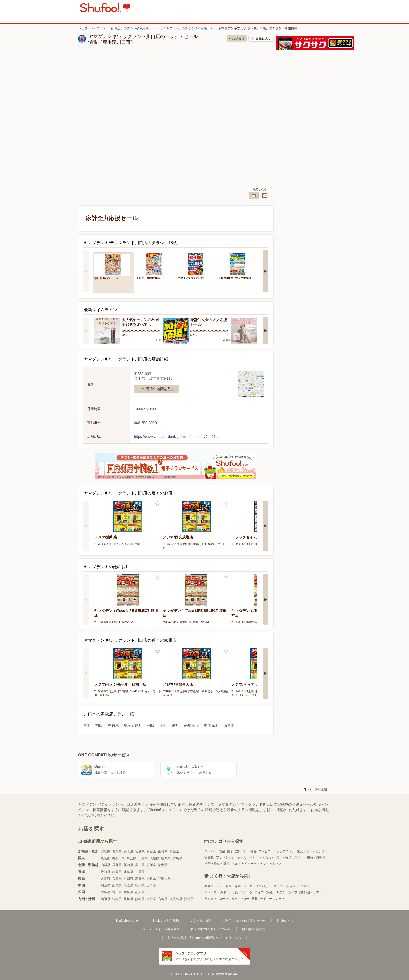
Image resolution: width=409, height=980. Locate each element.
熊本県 (140, 899)
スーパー (211, 851)
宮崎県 (163, 899)
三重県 (140, 872)
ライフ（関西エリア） (270, 892)
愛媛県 (128, 892)
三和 (255, 899)
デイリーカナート (272, 899)
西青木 (229, 725)
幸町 (163, 725)
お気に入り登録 (157, 504)
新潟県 (128, 865)
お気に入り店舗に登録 (261, 38)
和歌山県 (164, 879)
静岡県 (117, 872)
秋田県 (151, 852)
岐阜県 (128, 872)
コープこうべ (228, 899)
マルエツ (246, 892)
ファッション (225, 857)
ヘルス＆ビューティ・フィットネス (257, 864)
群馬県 (177, 858)
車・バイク (284, 857)
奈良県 (151, 879)
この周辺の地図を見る (157, 389)
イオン (305, 886)
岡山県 (105, 885)
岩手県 (128, 852)
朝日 (151, 725)
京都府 (128, 879)
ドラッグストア (284, 851)
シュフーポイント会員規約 (161, 929)
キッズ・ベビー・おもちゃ (256, 857)
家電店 (209, 857)
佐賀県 (117, 899)
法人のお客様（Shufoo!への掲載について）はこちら (204, 938)
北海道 (105, 852)
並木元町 (211, 725)
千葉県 (143, 858)
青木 (87, 725)
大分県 (151, 899)
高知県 (140, 892)
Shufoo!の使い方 (127, 921)
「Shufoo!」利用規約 (164, 921)
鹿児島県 (176, 899)
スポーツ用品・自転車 (310, 857)
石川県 (151, 865)
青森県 (117, 852)
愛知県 (105, 872)
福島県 (174, 852)
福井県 (163, 865)
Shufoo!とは (285, 921)
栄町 (176, 725)
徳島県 (105, 892)
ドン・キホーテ (236, 886)
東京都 (105, 858)
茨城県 (154, 858)
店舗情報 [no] (237, 38)
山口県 (151, 885)
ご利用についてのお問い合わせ (244, 921)
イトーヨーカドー (217, 892)
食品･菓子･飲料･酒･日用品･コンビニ (245, 851)
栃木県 (166, 858)
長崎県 (128, 899)
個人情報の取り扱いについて (211, 929)
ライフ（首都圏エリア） (305, 892)
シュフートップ (89, 28)
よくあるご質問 (201, 921)
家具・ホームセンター (312, 851)
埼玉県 (131, 858)
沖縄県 (189, 899)
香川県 (117, 892)
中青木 (113, 725)
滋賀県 (140, 879)
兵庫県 (117, 879)
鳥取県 (128, 885)
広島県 (117, 885)
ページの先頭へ (317, 789)
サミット (211, 899)
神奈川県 (118, 858)
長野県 (117, 865)
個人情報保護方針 (254, 929)
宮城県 (140, 852)
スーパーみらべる (286, 886)
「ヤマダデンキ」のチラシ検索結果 (182, 28)
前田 (99, 725)
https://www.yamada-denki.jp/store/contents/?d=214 (176, 437)
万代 (235, 892)
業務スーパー (214, 886)
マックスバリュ (260, 886)
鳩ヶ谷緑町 (133, 725)
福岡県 (105, 899)
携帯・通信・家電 (217, 864)
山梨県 (105, 865)
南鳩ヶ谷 (191, 725)
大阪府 (105, 879)
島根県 (140, 885)
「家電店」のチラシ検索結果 (128, 28)
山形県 (163, 852)
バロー (245, 899)
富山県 (140, 865)
